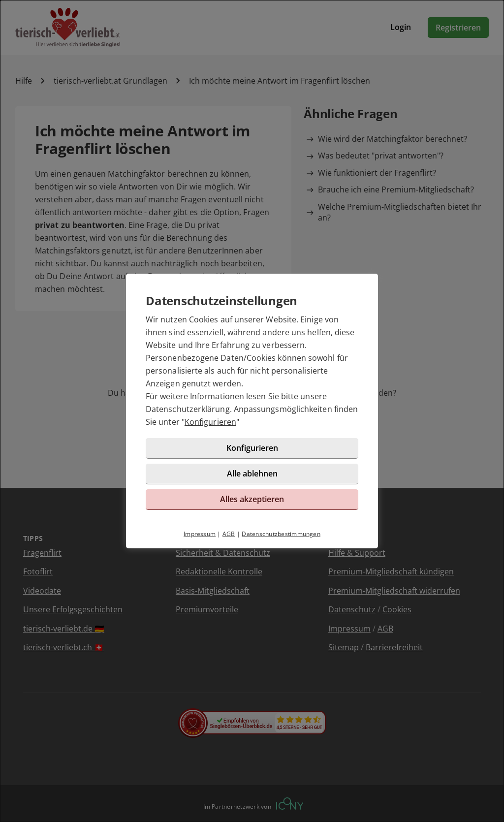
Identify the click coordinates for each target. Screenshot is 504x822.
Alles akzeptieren (252, 499)
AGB (229, 534)
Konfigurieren (210, 422)
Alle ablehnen (252, 474)
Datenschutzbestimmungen (281, 534)
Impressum (200, 534)
